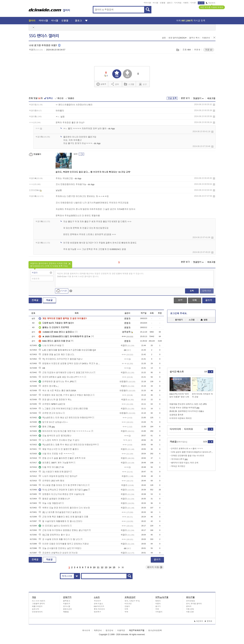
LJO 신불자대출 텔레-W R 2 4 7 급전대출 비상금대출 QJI (67, 350)
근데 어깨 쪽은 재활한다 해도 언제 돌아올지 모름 (63, 517)
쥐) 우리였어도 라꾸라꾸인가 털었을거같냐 (60, 359)
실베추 (101, 84)
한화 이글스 (99, 604)
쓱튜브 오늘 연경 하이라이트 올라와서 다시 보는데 (64, 508)
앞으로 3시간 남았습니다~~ (53, 422)
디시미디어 (175, 429)
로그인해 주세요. (179, 313)
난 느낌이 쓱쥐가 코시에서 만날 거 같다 (59, 440)
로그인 (201, 3)
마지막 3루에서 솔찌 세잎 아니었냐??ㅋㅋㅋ (61, 377)
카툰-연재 (190, 609)
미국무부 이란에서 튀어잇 (181, 418)
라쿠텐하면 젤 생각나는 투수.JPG (56, 382)
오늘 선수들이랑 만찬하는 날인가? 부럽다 (60, 548)
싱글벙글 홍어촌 (176, 415)
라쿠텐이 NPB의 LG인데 (52, 404)
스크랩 (178, 50)
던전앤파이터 (37, 612)
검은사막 (36, 609)
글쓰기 (209, 300)
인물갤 (163, 3)
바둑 (126, 609)
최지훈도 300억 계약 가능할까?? (56, 463)
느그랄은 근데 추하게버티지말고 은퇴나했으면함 (63, 409)
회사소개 (86, 630)
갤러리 (32, 21)
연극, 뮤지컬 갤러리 (194, 604)
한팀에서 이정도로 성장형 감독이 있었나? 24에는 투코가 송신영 (70, 364)
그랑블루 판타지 (38, 604)
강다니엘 (67, 606)
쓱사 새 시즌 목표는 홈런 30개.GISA (57, 391)
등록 (192, 291)
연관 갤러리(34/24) (177, 38)
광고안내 (109, 630)
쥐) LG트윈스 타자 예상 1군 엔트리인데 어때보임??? (65, 418)
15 (114, 567)
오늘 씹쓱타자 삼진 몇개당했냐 (55, 436)
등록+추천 (207, 291)
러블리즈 (67, 604)
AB (42, 368)
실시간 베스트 (177, 372)
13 (106, 567)
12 (102, 567)
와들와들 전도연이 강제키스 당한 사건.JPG (188, 404)
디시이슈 (189, 429)
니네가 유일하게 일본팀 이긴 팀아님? (58, 476)
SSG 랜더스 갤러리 (44, 36)
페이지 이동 (155, 567)
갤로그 (170, 3)
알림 (204, 320)
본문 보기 (185, 98)
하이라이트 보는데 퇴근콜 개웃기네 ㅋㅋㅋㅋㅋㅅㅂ (65, 431)
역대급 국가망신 (178, 466)
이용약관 (121, 630)
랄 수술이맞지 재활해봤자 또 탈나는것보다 (60, 521)
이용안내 (206, 38)
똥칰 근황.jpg (47, 427)
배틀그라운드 (37, 606)
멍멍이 (158, 601)
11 (98, 567)
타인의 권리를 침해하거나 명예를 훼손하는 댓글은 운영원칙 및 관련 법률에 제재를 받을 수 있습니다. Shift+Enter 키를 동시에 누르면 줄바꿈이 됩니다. (101, 275)
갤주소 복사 (194, 38)
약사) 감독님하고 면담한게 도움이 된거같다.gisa (63, 490)
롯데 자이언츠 (99, 609)
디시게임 (178, 3)
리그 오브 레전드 (39, 601)
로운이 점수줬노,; (49, 386)
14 (110, 567)
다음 (119, 567)
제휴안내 (98, 630)
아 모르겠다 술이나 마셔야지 (54, 526)
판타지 (189, 606)
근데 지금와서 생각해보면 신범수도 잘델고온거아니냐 (66, 373)
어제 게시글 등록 (191, 21)
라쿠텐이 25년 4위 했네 (51, 481)
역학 (126, 612)
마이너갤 (147, 3)
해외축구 (97, 612)
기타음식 (159, 612)
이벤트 (186, 3)
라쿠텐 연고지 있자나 (50, 413)
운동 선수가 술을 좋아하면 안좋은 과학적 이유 (62, 458)
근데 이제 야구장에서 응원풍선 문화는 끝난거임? (63, 530)
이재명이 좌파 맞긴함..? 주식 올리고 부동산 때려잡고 (65, 395)
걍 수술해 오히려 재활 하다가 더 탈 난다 (59, 539)
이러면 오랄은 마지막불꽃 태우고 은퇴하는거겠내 (64, 544)
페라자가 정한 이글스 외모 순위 (185, 463)
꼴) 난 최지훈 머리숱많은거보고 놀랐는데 (60, 512)
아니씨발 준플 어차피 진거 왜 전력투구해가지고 (63, 485)
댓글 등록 (172, 98)
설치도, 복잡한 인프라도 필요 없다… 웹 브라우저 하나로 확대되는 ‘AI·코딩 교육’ (93, 172)
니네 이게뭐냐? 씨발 (50, 346)
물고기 (158, 606)
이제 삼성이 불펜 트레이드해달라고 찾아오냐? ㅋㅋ (192, 452)
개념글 (49, 300)
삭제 (214, 105)
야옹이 (158, 604)
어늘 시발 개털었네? (50, 503)
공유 (115, 84)
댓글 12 (209, 50)
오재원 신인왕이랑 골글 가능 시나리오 (188, 456)
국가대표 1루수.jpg (179, 459)
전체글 (35, 300)
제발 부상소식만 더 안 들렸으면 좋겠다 (59, 449)
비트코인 (128, 604)
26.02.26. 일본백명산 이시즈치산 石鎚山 (187, 411)
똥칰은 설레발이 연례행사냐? (54, 499)
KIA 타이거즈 (99, 606)
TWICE (66, 612)
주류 (157, 609)
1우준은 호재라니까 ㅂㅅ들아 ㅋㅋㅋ (187, 449)
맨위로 (208, 621)
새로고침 (211, 98)
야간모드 (211, 3)
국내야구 (97, 601)
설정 (164, 38)
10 (94, 567)
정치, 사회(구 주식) (132, 601)
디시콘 (193, 3)
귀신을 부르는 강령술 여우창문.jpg (184, 408)
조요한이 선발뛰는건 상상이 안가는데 (58, 553)
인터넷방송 (191, 601)
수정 (180, 300)
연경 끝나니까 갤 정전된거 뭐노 (55, 400)
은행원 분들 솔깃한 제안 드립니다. (57, 355)
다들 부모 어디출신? (50, 467)
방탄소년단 (68, 609)
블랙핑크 (67, 601)
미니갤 (155, 3)
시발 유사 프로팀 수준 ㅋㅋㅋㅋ (55, 454)
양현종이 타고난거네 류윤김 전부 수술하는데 (61, 494)
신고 (143, 84)
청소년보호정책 (155, 630)
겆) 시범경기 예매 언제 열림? (54, 472)
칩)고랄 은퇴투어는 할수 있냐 (54, 535)
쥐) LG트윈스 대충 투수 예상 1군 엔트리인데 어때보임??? (67, 445)
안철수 (127, 606)
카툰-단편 (190, 612)
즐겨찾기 (179, 320)
